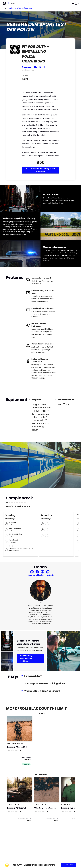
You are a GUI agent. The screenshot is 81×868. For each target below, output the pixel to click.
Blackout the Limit (34, 67)
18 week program (24, 818)
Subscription (26, 757)
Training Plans (13, 8)
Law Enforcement (26, 8)
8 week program (52, 818)
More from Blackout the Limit (41, 575)
